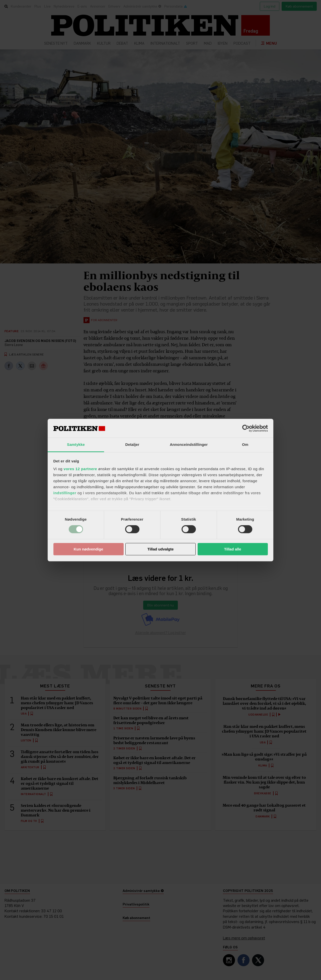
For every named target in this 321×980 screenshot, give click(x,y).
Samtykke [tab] (76, 444)
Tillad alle (232, 549)
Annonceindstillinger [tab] (189, 444)
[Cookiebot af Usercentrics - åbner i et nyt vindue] (246, 428)
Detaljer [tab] (132, 444)
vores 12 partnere (81, 469)
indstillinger (65, 493)
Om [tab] (245, 444)
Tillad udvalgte (161, 549)
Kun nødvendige (89, 549)
